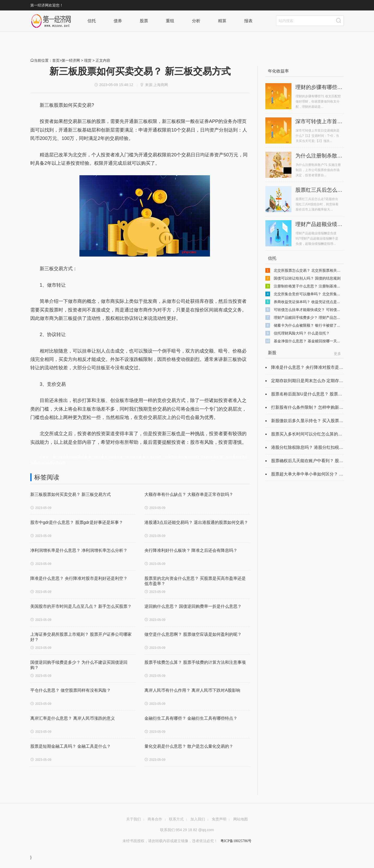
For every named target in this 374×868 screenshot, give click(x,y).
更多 (337, 354)
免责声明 (219, 819)
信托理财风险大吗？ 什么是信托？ (302, 333)
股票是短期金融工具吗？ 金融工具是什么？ (71, 746)
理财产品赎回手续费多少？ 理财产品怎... (307, 317)
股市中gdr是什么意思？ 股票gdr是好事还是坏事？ (77, 522)
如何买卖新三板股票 (51, 463)
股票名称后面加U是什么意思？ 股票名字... (310, 394)
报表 (250, 21)
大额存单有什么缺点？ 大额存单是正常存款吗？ (189, 494)
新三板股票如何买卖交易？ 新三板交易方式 (71, 494)
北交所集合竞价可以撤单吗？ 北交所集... (307, 294)
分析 (197, 21)
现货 (88, 60)
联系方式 (176, 819)
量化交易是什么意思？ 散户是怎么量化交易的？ (189, 746)
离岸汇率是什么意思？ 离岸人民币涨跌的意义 (73, 718)
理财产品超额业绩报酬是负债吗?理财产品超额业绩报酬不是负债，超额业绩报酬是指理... (317, 239)
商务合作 (155, 819)
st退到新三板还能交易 (127, 457)
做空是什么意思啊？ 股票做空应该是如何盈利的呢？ (193, 634)
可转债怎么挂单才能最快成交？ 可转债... (307, 310)
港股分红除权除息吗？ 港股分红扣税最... (309, 447)
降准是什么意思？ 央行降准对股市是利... (309, 367)
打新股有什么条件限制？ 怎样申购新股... (309, 407)
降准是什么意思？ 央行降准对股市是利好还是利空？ (79, 578)
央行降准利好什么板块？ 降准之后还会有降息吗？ (191, 550)
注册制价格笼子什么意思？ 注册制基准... (307, 286)
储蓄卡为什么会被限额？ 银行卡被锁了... (307, 325)
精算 (224, 21)
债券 (119, 21)
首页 (56, 60)
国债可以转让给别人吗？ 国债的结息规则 (307, 278)
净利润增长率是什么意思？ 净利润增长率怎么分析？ (79, 550)
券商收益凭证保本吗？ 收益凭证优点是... (307, 302)
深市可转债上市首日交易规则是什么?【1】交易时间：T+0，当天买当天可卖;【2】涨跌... (318, 136)
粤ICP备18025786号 (235, 841)
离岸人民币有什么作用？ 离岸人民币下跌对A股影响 (192, 690)
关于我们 (133, 819)
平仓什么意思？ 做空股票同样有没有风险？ (71, 690)
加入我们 (198, 819)
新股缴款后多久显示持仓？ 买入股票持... (309, 421)
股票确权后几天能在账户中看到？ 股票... (309, 461)
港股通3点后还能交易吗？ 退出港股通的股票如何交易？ (196, 522)
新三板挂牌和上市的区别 (195, 457)
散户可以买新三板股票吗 (160, 457)
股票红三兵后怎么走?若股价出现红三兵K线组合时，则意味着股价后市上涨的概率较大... (317, 204)
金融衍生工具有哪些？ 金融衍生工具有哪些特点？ (191, 718)
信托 (93, 21)
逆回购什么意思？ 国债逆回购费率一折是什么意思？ (193, 606)
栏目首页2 (51, 21)
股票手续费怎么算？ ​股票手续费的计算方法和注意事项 (195, 662)
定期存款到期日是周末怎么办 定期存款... (309, 381)
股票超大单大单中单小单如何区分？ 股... (309, 474)
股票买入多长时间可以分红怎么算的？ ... (309, 434)
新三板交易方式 (100, 457)
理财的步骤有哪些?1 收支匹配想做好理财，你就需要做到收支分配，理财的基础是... (318, 101)
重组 (171, 21)
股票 (145, 21)
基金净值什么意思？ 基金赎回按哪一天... (307, 341)
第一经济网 (71, 60)
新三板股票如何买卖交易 (70, 457)
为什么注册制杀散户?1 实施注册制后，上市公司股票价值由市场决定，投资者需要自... (318, 170)
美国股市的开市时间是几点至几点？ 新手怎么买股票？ (81, 606)
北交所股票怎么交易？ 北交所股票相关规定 (309, 270)
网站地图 (241, 819)
